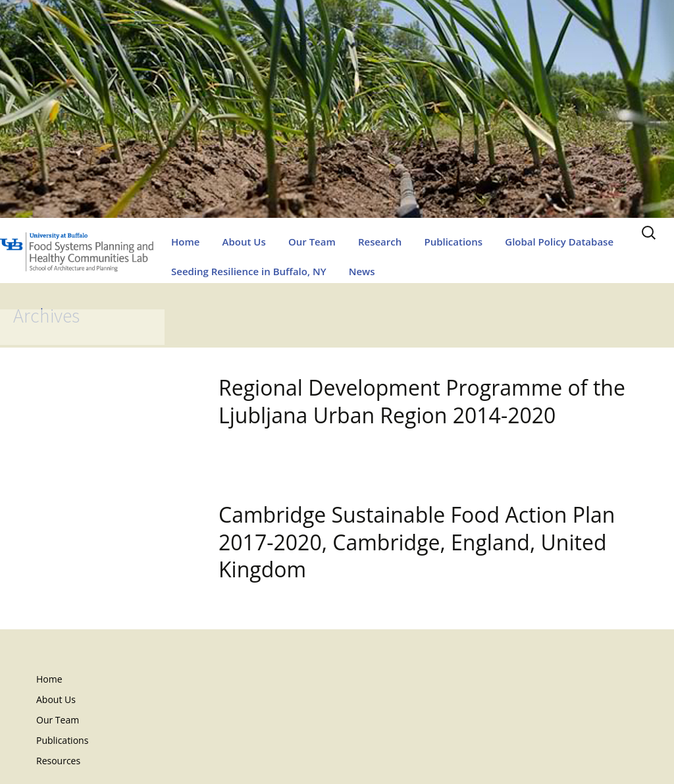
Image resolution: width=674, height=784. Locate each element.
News (362, 271)
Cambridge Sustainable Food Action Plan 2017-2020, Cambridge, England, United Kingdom (417, 542)
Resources (58, 761)
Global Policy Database (559, 242)
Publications (453, 242)
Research (380, 242)
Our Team (312, 242)
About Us (244, 242)
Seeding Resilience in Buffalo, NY (249, 271)
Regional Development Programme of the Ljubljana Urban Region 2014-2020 (422, 401)
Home (185, 242)
